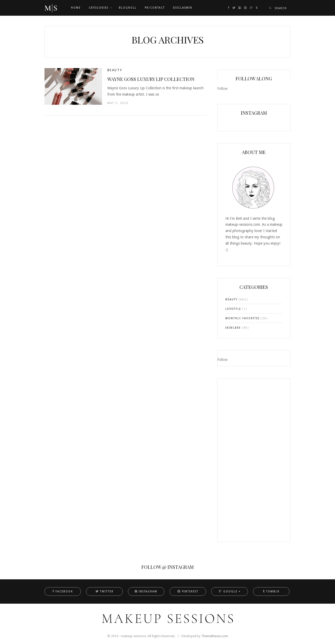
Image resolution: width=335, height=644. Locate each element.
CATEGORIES (99, 8)
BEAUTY (115, 70)
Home (76, 8)
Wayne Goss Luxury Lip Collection (151, 79)
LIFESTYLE (233, 309)
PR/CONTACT (155, 8)
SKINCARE (233, 328)
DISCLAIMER (183, 8)
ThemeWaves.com (215, 636)
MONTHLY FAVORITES (242, 318)
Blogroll (128, 8)
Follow (222, 89)
